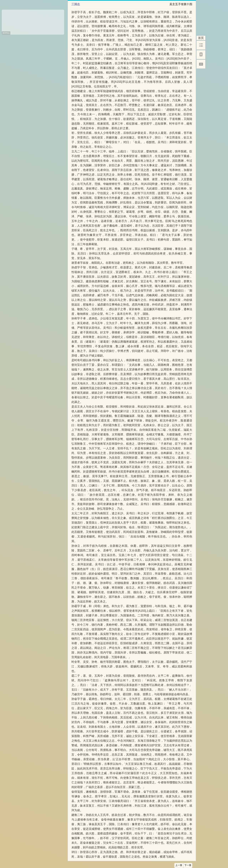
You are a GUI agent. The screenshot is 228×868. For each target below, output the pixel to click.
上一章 (179, 865)
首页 (201, 38)
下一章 (188, 865)
